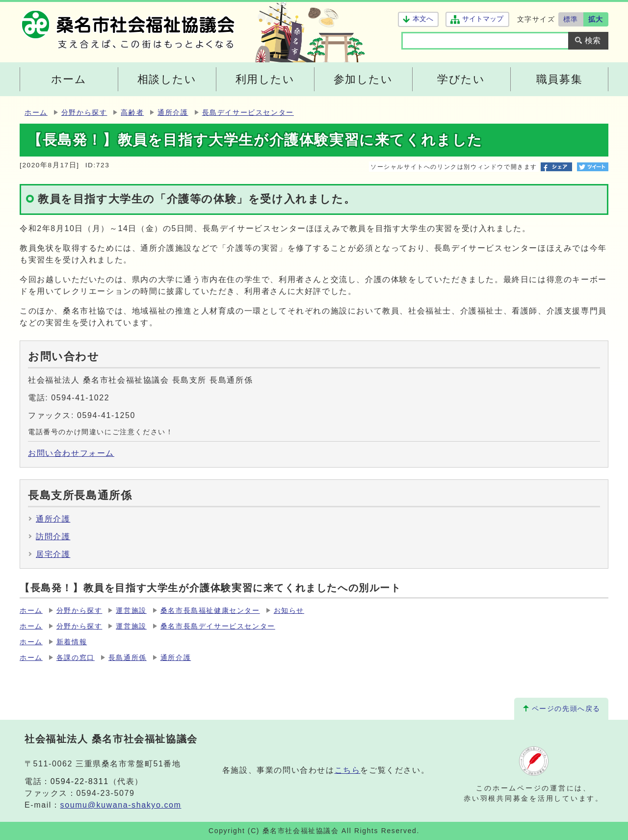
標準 (571, 19)
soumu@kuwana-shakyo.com (121, 805)
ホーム (36, 113)
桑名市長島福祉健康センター (210, 611)
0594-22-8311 (80, 781)
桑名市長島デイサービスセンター (218, 626)
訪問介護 (53, 537)
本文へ (423, 19)
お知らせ (289, 611)
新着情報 (72, 642)
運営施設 (131, 611)
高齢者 (132, 113)
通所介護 (173, 113)
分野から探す (84, 113)
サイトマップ (483, 19)
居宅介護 (53, 554)
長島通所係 (128, 658)
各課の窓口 (76, 658)
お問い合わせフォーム (71, 453)
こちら (348, 770)
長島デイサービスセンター (248, 113)
